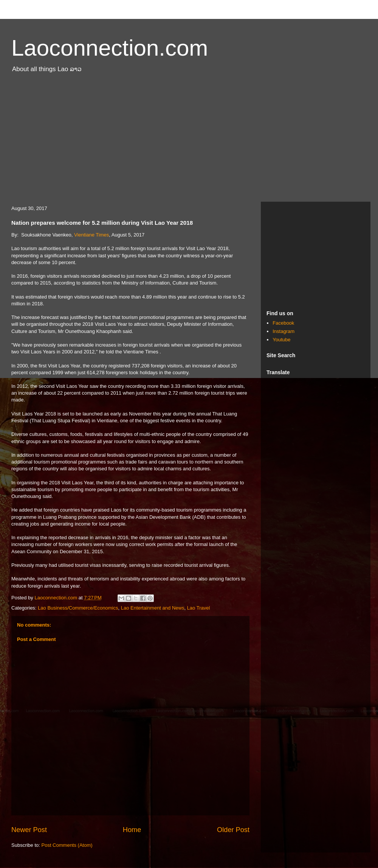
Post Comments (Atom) (67, 845)
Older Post (233, 830)
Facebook (283, 323)
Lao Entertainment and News (153, 608)
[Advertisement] (189, 141)
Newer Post (29, 830)
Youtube (281, 340)
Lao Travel (199, 608)
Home (132, 830)
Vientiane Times (91, 235)
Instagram (283, 331)
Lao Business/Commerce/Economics (78, 608)
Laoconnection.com (110, 48)
